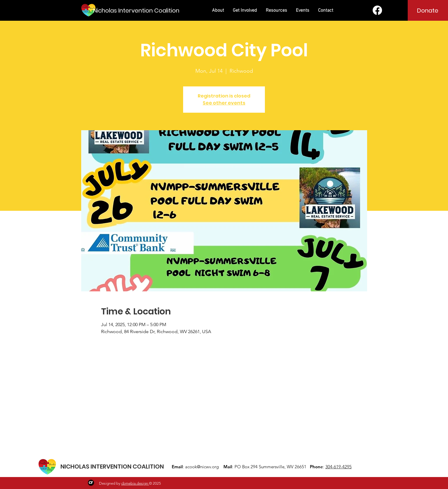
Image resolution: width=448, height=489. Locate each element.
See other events (224, 103)
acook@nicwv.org (202, 467)
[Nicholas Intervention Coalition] (136, 10)
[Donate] (428, 11)
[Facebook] (377, 10)
